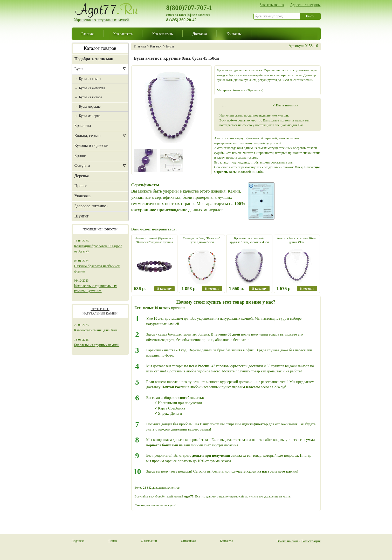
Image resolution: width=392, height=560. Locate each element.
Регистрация (311, 541)
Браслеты (83, 125)
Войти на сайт (288, 541)
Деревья (82, 176)
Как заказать (123, 34)
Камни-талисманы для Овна (96, 330)
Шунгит (82, 216)
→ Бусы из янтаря (88, 97)
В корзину (164, 289)
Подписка (78, 541)
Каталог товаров (100, 48)
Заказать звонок (272, 5)
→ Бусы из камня (88, 79)
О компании (149, 541)
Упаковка (83, 196)
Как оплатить (163, 34)
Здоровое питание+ (91, 206)
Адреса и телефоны (305, 5)
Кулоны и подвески (91, 145)
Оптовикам (188, 541)
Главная (88, 34)
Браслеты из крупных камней (97, 345)
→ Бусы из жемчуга (90, 88)
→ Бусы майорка (88, 116)
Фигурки (82, 166)
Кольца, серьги (88, 136)
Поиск (113, 541)
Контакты (234, 34)
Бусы (79, 69)
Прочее (81, 186)
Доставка (200, 34)
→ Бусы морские (88, 107)
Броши (80, 156)
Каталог (156, 46)
